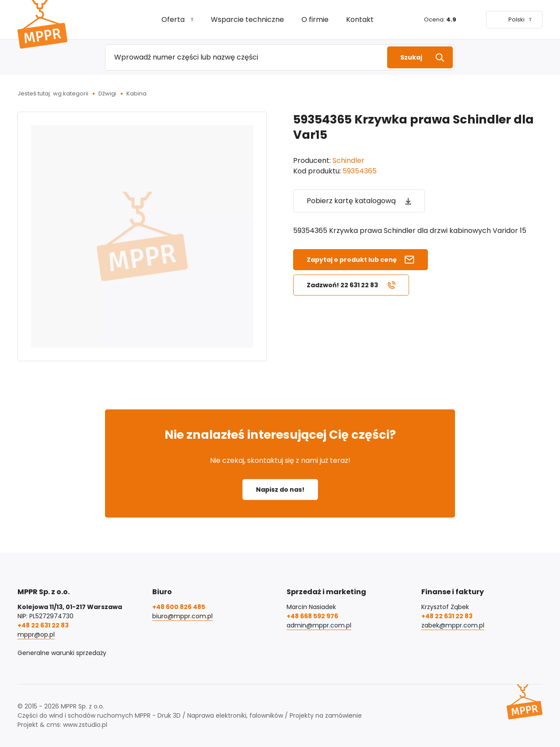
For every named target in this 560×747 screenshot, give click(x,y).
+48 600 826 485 (179, 607)
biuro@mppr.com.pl (182, 616)
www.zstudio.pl (85, 725)
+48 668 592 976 (312, 616)
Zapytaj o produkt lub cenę (352, 260)
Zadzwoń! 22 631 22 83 (342, 285)
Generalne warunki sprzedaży (62, 653)
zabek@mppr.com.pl (453, 625)
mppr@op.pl (36, 634)
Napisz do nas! (280, 490)
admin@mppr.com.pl (319, 625)
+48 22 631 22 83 (43, 625)
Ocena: (440, 19)
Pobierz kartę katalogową (351, 201)
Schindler (348, 160)
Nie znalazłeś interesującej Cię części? (280, 435)
